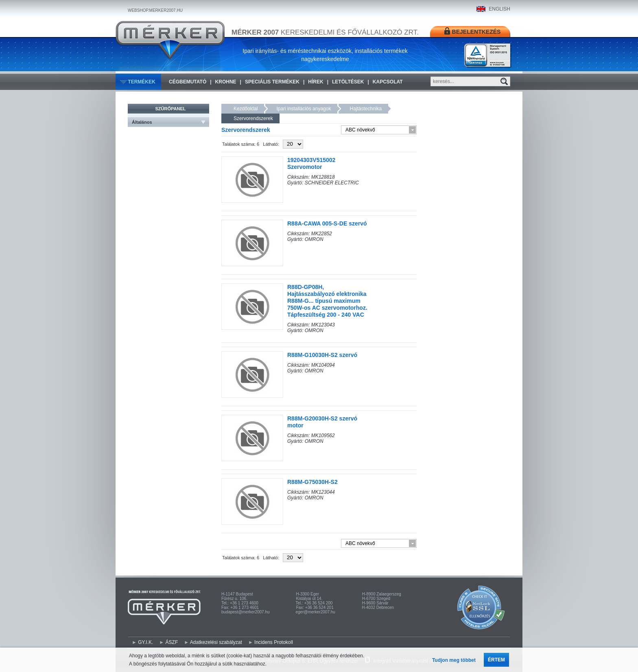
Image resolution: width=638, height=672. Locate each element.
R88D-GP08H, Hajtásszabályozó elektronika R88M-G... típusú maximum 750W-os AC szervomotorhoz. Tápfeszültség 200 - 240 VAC (327, 301)
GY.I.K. (145, 642)
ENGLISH (499, 9)
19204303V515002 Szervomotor (311, 163)
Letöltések (348, 82)
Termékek (141, 82)
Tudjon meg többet (454, 660)
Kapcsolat (388, 82)
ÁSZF (172, 642)
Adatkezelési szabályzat (216, 642)
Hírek (316, 82)
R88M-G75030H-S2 (312, 482)
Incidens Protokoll (274, 642)
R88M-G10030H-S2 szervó (322, 355)
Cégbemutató (188, 82)
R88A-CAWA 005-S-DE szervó (327, 223)
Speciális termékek (272, 82)
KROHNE (226, 82)
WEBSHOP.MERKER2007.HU (155, 10)
